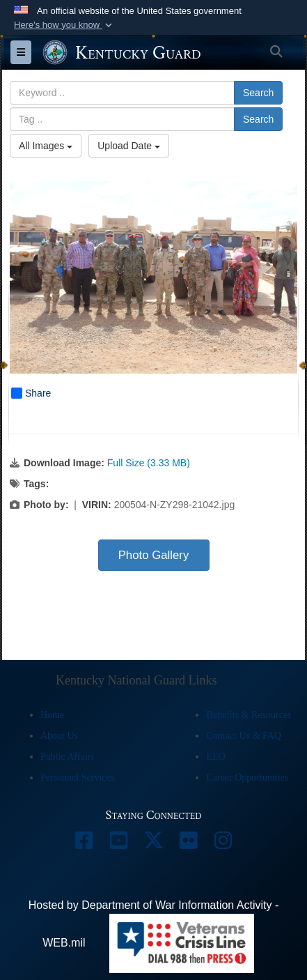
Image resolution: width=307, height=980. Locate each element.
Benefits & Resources (249, 715)
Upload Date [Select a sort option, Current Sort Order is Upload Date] (129, 146)
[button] (64, 25)
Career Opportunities (247, 778)
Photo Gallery (154, 555)
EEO (215, 757)
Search (258, 93)
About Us (59, 736)
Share (31, 393)
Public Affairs (68, 757)
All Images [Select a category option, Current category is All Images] (46, 146)
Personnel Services (77, 778)
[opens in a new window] (84, 844)
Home (52, 715)
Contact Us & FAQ (243, 736)
